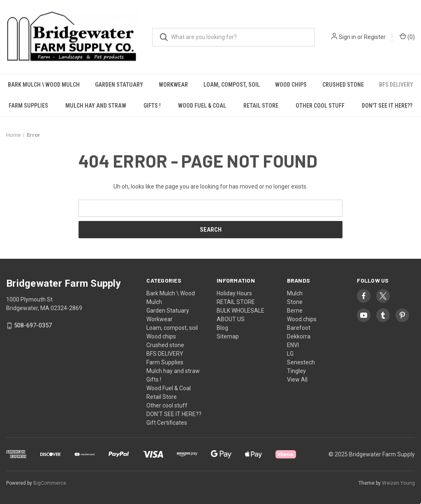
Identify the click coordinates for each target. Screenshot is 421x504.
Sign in (347, 37)
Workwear (173, 85)
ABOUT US (231, 319)
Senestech (301, 362)
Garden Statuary (119, 85)
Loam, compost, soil (232, 85)
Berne (295, 311)
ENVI (293, 345)
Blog (222, 328)
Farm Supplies (28, 106)
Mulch (295, 293)
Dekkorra (299, 336)
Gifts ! (152, 106)
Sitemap (228, 336)
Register (375, 37)
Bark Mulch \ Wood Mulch (44, 85)
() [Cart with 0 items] (407, 37)
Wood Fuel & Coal (202, 106)
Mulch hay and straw (96, 106)
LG (290, 354)
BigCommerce (50, 483)
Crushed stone (343, 85)
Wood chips (291, 85)
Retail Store (261, 106)
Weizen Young (398, 483)
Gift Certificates (167, 423)
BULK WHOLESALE (241, 311)
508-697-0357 (33, 326)
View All (297, 380)
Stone (295, 302)
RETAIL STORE (236, 302)
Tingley (296, 371)
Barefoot (299, 328)
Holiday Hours (234, 293)
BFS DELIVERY (165, 354)
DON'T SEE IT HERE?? (387, 106)
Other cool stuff (320, 106)
